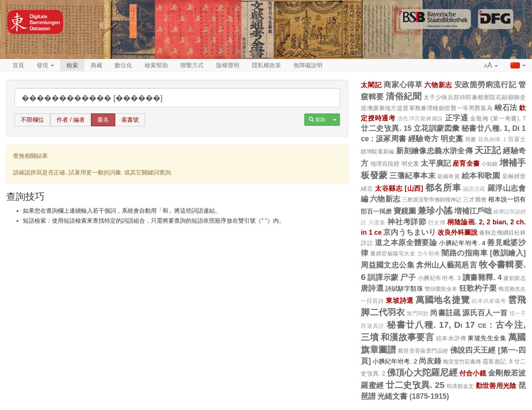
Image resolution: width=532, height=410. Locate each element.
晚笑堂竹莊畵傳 (462, 362)
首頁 (18, 65)
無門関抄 (417, 314)
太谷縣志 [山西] (399, 188)
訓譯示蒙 (383, 277)
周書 (471, 139)
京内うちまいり (409, 232)
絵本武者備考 (489, 301)
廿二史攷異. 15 (386, 128)
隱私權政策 (266, 65)
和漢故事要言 (408, 337)
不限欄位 (32, 120)
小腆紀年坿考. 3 (439, 278)
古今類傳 (429, 254)
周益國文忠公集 (388, 265)
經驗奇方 (424, 139)
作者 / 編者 (71, 120)
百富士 (517, 139)
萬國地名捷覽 (443, 300)
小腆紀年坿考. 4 (462, 243)
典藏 (96, 65)
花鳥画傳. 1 (492, 140)
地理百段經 (385, 164)
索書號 (130, 120)
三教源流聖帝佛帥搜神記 (432, 200)
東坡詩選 (400, 300)
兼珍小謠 (435, 210)
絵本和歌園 (481, 176)
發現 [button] (45, 65)
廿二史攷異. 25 (415, 385)
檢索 (72, 65)
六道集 (377, 223)
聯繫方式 (192, 65)
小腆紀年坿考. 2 (395, 361)
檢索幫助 (156, 65)
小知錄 (490, 164)
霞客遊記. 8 (498, 361)
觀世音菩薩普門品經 (423, 351)
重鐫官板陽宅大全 (393, 254)
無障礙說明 (308, 65)
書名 (103, 120)
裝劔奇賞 (448, 176)
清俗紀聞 (404, 96)
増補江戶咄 (473, 211)
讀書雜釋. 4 (482, 277)
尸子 (408, 277)
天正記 (488, 150)
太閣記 (371, 85)
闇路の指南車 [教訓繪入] (484, 253)
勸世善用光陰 (496, 385)
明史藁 (452, 139)
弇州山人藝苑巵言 (447, 265)
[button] (491, 66)
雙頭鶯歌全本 (441, 289)
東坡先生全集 (487, 338)
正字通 (457, 118)
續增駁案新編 (378, 151)
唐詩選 (372, 288)
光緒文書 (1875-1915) (413, 396)
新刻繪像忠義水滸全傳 (434, 151)
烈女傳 (437, 223)
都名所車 (443, 188)
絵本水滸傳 (451, 338)
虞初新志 (515, 278)
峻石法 (506, 108)
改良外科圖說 (458, 232)
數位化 (123, 65)
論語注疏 (474, 189)
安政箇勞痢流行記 (485, 85)
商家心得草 (403, 85)
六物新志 (438, 85)
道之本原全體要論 (406, 243)
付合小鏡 (473, 373)
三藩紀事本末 (413, 176)
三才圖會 (475, 199)
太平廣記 (436, 163)
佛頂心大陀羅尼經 (422, 372)
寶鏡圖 (405, 211)
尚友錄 (430, 361)
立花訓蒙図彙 (437, 128)
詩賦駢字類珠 (404, 288)
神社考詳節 (407, 222)
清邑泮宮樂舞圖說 (420, 119)
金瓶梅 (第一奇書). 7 (498, 118)
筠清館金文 (460, 386)
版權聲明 (228, 65)
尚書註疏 (445, 313)
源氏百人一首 (485, 313)
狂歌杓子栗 (478, 288)
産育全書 (466, 163)
